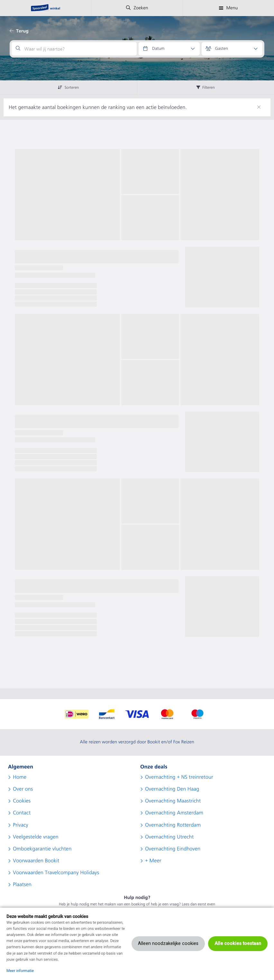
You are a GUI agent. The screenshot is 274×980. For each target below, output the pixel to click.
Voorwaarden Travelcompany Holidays (56, 873)
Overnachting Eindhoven (173, 849)
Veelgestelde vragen (36, 837)
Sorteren (68, 87)
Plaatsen (22, 885)
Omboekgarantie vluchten (42, 849)
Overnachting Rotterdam (173, 825)
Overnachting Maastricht (173, 801)
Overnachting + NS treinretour (179, 777)
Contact (22, 813)
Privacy (21, 825)
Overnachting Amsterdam (174, 813)
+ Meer (153, 861)
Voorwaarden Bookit (36, 861)
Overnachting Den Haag (172, 789)
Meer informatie (20, 971)
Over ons (23, 789)
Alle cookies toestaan (238, 944)
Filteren (206, 87)
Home (20, 777)
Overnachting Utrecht (169, 837)
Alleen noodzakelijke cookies (168, 944)
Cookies (22, 801)
